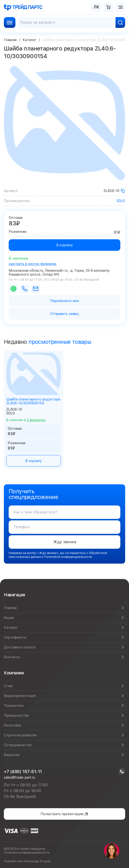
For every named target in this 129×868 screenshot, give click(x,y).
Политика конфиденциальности (27, 853)
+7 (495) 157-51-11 (23, 772)
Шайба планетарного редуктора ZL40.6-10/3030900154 (33, 401)
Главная (10, 40)
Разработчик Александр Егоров (27, 861)
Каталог (29, 40)
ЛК (96, 7)
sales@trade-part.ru (19, 777)
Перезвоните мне (64, 301)
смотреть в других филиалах (33, 264)
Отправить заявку (65, 314)
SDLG (121, 201)
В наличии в (26, 420)
